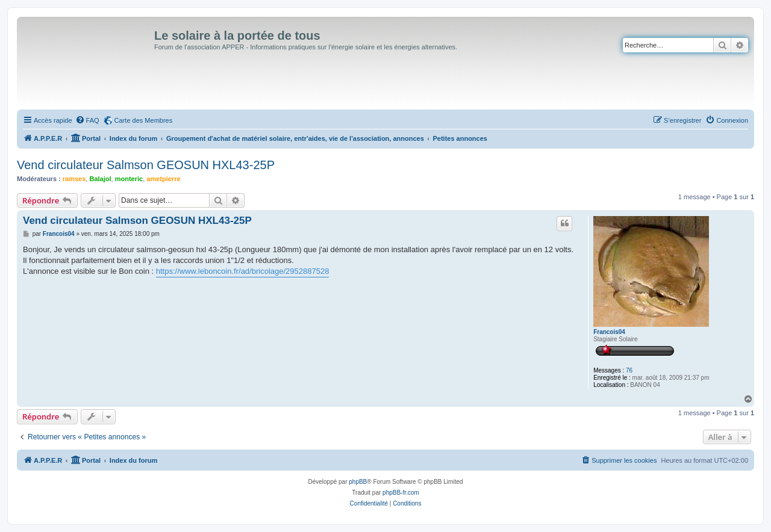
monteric (129, 179)
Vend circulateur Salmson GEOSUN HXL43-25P (146, 165)
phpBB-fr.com (401, 493)
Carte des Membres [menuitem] (144, 120)
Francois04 (609, 332)
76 (629, 370)
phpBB (358, 482)
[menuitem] (87, 120)
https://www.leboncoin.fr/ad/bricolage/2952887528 (243, 271)
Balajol (100, 179)
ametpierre (163, 179)
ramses (74, 179)
